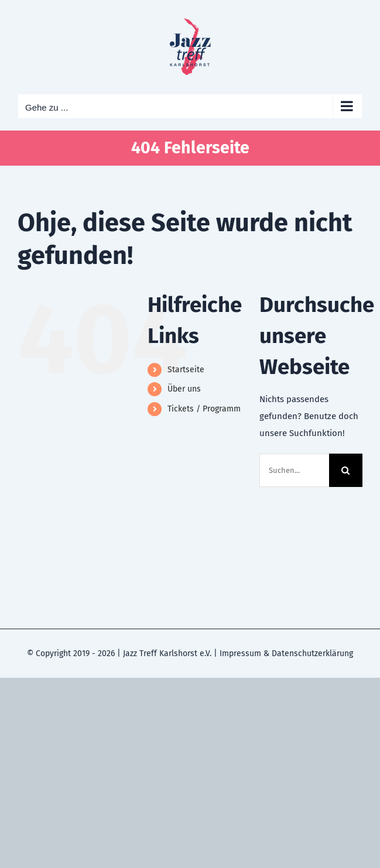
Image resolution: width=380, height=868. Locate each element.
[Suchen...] (294, 470)
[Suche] (346, 470)
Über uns (184, 389)
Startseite (186, 370)
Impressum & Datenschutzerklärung (286, 653)
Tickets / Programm (204, 409)
